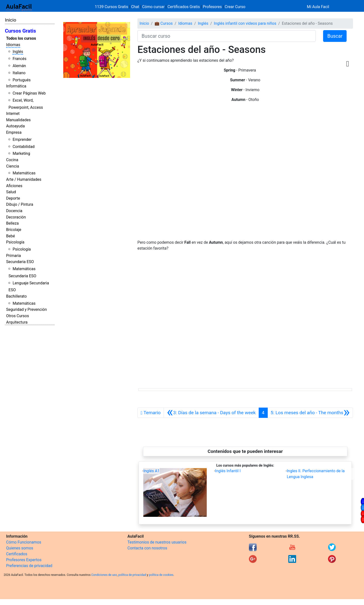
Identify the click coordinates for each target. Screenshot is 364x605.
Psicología (15, 242)
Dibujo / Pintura (20, 204)
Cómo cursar (153, 7)
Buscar (335, 36)
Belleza (12, 223)
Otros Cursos (18, 316)
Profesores (212, 7)
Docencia (14, 211)
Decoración (16, 217)
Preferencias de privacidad (29, 566)
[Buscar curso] (227, 36)
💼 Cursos (164, 23)
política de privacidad (132, 575)
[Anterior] (211, 413)
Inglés (18, 52)
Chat (135, 7)
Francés (19, 59)
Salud (11, 192)
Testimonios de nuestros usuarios (157, 542)
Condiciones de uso (104, 575)
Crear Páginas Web (29, 93)
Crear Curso (235, 7)
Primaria (13, 256)
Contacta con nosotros (147, 548)
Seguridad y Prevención (26, 309)
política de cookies (161, 575)
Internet (13, 114)
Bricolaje (14, 230)
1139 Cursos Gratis (112, 7)
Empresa (14, 132)
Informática (16, 86)
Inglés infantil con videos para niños (245, 23)
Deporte (13, 198)
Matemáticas (24, 173)
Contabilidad (24, 147)
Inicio (11, 20)
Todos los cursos (21, 38)
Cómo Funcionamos (24, 542)
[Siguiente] (310, 413)
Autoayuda (15, 126)
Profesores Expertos (24, 560)
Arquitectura (17, 322)
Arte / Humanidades (24, 179)
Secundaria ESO (20, 262)
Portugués (22, 80)
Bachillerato (16, 296)
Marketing (21, 153)
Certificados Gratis (184, 7)
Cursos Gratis (20, 31)
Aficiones (14, 186)
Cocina (12, 160)
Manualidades (18, 120)
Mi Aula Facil (318, 7)
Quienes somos (20, 548)
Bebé (11, 236)
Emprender (22, 139)
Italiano (19, 73)
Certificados (17, 554)
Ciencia (13, 166)
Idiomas (13, 45)
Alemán (19, 66)
